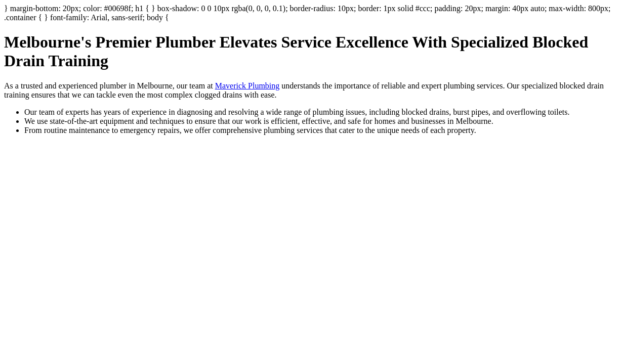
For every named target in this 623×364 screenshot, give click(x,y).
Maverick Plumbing (247, 86)
